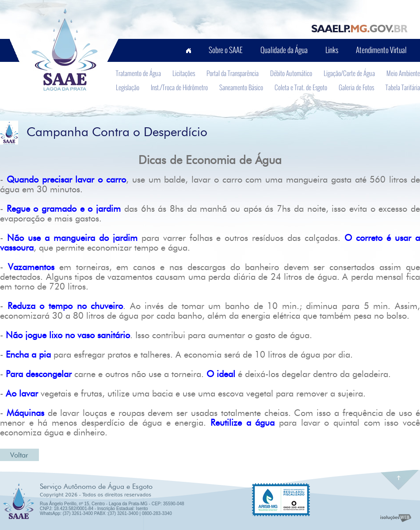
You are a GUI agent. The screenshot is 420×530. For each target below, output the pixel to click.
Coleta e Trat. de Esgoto (301, 87)
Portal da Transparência (233, 73)
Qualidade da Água (284, 50)
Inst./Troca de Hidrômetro (179, 87)
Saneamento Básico (241, 87)
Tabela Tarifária (403, 87)
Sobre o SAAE (226, 50)
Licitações (184, 73)
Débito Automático (291, 73)
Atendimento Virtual (381, 50)
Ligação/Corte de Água (349, 73)
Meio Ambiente (403, 73)
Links (332, 50)
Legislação (128, 87)
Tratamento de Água (138, 73)
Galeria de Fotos (356, 87)
